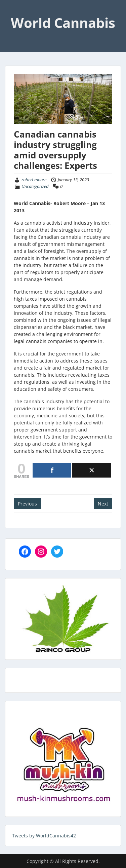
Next (103, 504)
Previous (27, 504)
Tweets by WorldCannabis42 (44, 836)
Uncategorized (35, 186)
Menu (12, 11)
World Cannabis (63, 23)
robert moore (34, 180)
